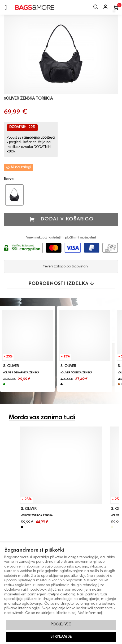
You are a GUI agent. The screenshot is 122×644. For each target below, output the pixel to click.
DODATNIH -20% (22, 127)
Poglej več (61, 625)
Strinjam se (61, 637)
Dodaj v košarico (61, 219)
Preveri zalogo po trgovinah (64, 267)
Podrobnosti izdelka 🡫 (61, 284)
